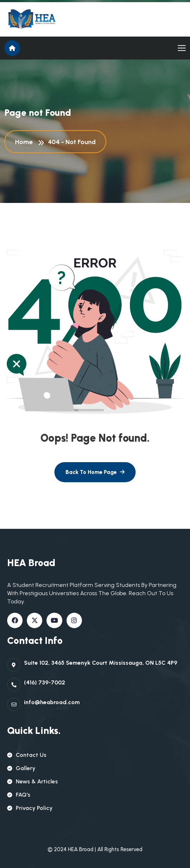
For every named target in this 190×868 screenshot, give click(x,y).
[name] (36, 19)
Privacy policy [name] (30, 808)
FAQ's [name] (19, 795)
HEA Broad (81, 849)
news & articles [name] (33, 781)
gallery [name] (21, 768)
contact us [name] (27, 755)
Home (25, 142)
